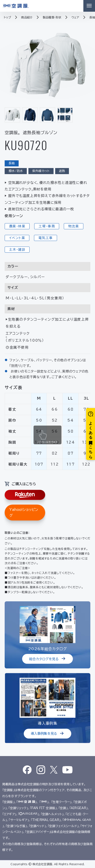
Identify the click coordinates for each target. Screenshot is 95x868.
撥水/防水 (16, 171)
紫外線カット (41, 171)
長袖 (12, 163)
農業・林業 (17, 226)
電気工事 (46, 238)
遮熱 (62, 171)
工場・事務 (47, 226)
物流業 (74, 226)
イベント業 (17, 238)
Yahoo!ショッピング (24, 513)
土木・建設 (17, 250)
